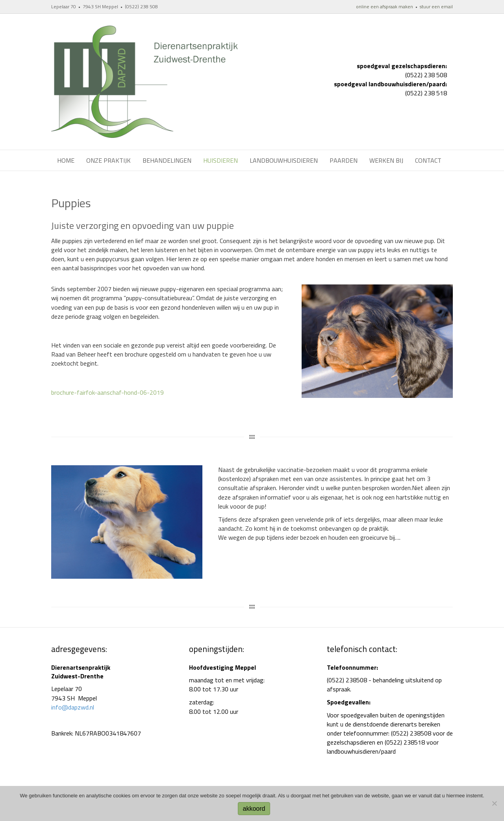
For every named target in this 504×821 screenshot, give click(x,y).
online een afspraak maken (384, 7)
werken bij (386, 160)
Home (66, 160)
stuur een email (436, 7)
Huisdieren (220, 160)
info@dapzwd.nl (73, 707)
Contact (428, 160)
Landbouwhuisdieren (284, 160)
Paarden (344, 160)
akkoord (254, 809)
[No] (494, 803)
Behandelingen (167, 160)
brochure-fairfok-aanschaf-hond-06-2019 (107, 392)
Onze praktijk (108, 160)
